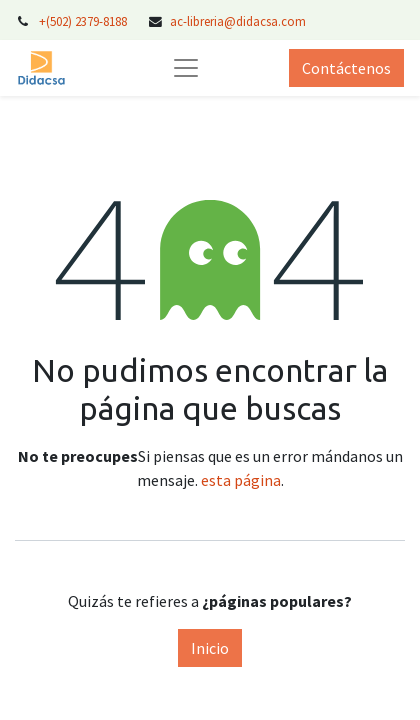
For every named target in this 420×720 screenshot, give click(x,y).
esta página (241, 480)
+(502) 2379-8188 (84, 21)
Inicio (210, 648)
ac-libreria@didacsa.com (238, 21)
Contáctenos (346, 68)
